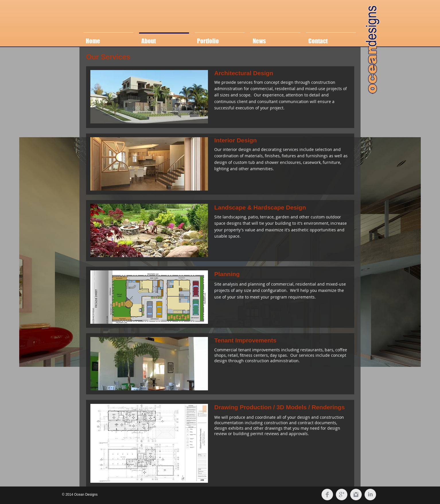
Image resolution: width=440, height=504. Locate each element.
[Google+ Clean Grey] (342, 495)
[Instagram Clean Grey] (356, 495)
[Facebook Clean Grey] (327, 495)
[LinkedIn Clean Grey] (370, 495)
